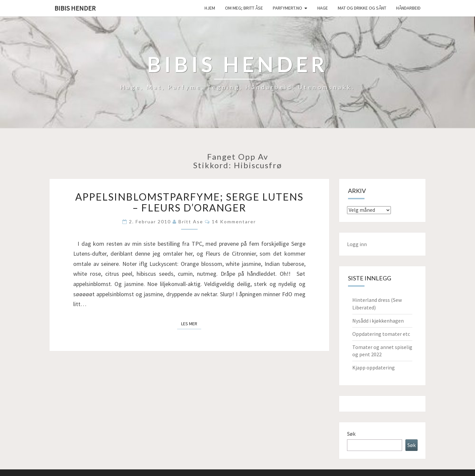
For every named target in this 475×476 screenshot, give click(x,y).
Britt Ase (191, 222)
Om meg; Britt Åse (244, 8)
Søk (351, 434)
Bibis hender (75, 8)
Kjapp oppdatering (374, 367)
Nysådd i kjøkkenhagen (378, 321)
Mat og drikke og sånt (362, 8)
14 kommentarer (234, 222)
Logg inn (357, 244)
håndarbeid (408, 8)
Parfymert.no (287, 8)
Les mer (191, 323)
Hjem (210, 8)
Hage (323, 8)
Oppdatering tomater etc (381, 334)
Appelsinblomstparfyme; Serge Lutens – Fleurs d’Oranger (189, 202)
